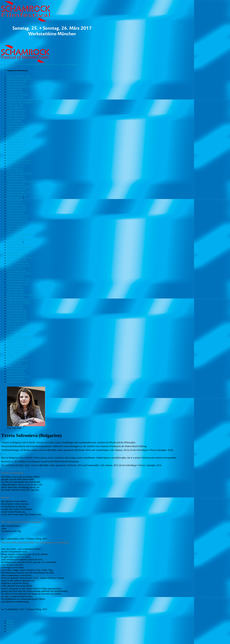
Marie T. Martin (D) (16, 245)
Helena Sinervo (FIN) (17, 329)
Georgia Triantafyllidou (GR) (21, 350)
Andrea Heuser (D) (16, 184)
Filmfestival (13, 64)
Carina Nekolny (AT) (17, 261)
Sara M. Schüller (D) (17, 313)
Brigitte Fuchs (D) (16, 134)
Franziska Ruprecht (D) (18, 300)
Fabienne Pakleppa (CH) (19, 274)
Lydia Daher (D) (15, 108)
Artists (53, 64)
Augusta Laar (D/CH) (17, 221)
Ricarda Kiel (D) (15, 200)
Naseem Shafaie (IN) (17, 321)
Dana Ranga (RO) (16, 292)
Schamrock (38, 64)
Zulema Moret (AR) (17, 250)
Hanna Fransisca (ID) (17, 131)
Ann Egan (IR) (14, 121)
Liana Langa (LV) (15, 224)
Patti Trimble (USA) (17, 353)
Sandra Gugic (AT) (16, 166)
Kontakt (74, 64)
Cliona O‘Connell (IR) (18, 263)
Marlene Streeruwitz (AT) (19, 340)
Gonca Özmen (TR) (16, 271)
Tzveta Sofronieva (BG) (18, 332)
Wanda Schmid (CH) (17, 311)
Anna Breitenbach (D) (17, 95)
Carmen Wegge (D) (16, 369)
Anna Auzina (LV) (16, 84)
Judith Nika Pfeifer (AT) (18, 279)
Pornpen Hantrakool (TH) (19, 174)
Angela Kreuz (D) (16, 213)
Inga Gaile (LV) (15, 139)
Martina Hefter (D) (16, 179)
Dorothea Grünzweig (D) (19, 160)
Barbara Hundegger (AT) (19, 192)
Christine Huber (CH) (17, 189)
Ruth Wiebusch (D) (16, 374)
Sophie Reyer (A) (15, 297)
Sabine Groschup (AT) (18, 155)
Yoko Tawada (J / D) (17, 345)
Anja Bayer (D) (14, 89)
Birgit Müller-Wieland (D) (19, 253)
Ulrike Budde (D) (15, 97)
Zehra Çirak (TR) (15, 105)
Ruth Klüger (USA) (16, 205)
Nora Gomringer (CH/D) (19, 150)
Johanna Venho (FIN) (17, 366)
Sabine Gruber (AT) (16, 158)
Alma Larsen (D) (15, 229)
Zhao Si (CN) (13, 324)
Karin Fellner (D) (15, 124)
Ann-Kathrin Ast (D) (17, 81)
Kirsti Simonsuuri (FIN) (18, 326)
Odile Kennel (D (15, 197)
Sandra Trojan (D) (16, 358)
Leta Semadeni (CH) (17, 318)
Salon (46, 64)
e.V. (58, 64)
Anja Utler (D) (14, 363)
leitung (10, 623)
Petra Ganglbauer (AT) (18, 142)
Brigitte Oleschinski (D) (18, 266)
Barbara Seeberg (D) (17, 316)
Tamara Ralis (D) (15, 290)
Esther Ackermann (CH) (18, 76)
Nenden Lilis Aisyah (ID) (19, 79)
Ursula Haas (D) (15, 168)
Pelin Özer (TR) (15, 268)
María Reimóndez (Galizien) (21, 295)
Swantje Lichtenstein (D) (19, 234)
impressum (12, 629)
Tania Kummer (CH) (17, 218)
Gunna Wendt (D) (15, 371)
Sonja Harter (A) (15, 176)
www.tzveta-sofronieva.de (13, 454)
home (10, 621)
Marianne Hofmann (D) (18, 187)
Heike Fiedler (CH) (16, 129)
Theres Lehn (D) (15, 232)
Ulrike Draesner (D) (17, 116)
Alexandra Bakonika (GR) (19, 87)
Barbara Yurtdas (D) (17, 382)
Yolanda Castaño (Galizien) (20, 100)
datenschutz (13, 631)
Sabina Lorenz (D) (16, 237)
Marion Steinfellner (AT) (19, 337)
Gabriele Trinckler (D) (18, 355)
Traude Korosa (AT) (17, 208)
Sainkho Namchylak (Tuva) (20, 258)
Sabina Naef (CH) (16, 255)
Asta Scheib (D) (15, 308)
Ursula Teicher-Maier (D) (19, 347)
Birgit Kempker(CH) (17, 195)
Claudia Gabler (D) (16, 137)
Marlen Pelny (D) (15, 276)
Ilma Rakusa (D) (15, 287)
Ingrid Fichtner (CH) (17, 126)
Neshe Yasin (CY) (16, 379)
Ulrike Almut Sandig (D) (19, 303)
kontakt (11, 626)
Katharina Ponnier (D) (18, 282)
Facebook (65, 64)
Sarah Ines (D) (14, 334)
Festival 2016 (26, 64)
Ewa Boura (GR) (15, 92)
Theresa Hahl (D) (15, 171)
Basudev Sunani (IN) (17, 342)
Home (4, 64)
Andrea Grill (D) (15, 153)
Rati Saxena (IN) (15, 305)
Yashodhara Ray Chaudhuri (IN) (22, 103)
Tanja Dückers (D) (16, 118)
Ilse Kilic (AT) (14, 203)
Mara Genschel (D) (16, 145)
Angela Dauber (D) (16, 110)
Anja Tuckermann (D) (17, 361)
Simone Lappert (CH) (17, 226)
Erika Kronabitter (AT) (18, 216)
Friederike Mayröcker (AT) (20, 247)
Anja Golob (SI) (15, 147)
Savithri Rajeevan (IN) (18, 284)
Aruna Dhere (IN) (15, 113)
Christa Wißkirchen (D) (18, 376)
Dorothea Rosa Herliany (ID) (21, 182)
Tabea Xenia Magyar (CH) (20, 239)
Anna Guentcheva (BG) (18, 163)
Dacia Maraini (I (15, 242)
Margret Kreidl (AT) (17, 210)
